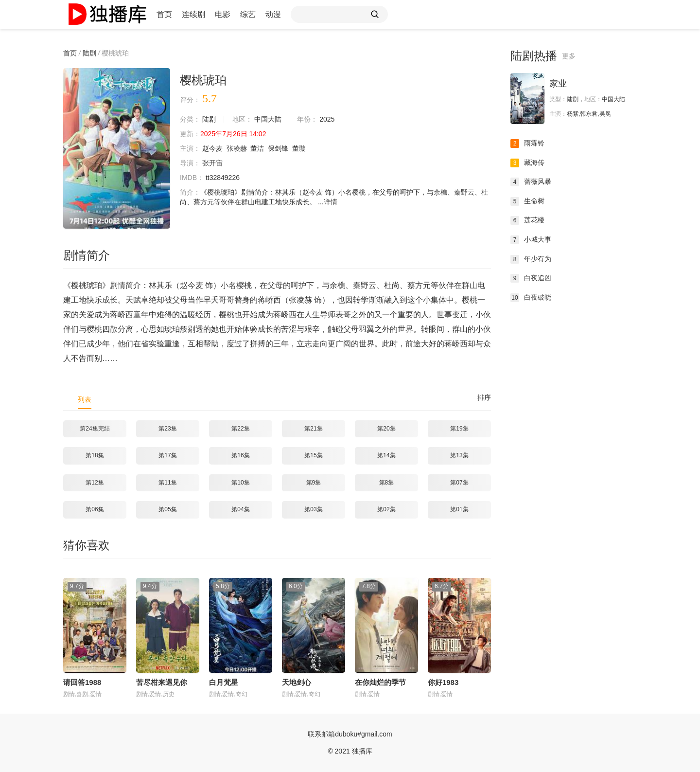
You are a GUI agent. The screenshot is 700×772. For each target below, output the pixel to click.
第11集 (167, 483)
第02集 (386, 509)
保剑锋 (278, 148)
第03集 (313, 509)
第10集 (240, 483)
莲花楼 (527, 220)
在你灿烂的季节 (380, 682)
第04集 (240, 509)
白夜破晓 (531, 298)
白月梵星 (224, 682)
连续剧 (193, 14)
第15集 (313, 455)
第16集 (240, 455)
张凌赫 (237, 148)
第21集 (313, 429)
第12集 (95, 483)
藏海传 (527, 163)
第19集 (459, 429)
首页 (164, 14)
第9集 (314, 483)
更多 (569, 56)
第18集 (95, 455)
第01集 (459, 509)
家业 (558, 84)
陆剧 (89, 53)
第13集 (459, 455)
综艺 (248, 14)
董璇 (299, 148)
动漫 (273, 14)
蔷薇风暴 (531, 182)
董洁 (257, 148)
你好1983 (443, 682)
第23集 (167, 429)
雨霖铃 (527, 144)
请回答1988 (82, 682)
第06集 (95, 509)
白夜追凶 (531, 278)
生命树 (527, 201)
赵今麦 (212, 148)
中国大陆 (268, 119)
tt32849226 (223, 178)
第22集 (240, 429)
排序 (484, 397)
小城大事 (531, 240)
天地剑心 (297, 682)
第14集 (386, 455)
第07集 (459, 483)
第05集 (167, 509)
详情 (331, 202)
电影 (223, 14)
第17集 (167, 455)
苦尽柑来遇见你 (162, 682)
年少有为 (531, 259)
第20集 (386, 429)
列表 (85, 399)
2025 (327, 119)
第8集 (387, 483)
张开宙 (212, 163)
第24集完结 (95, 429)
